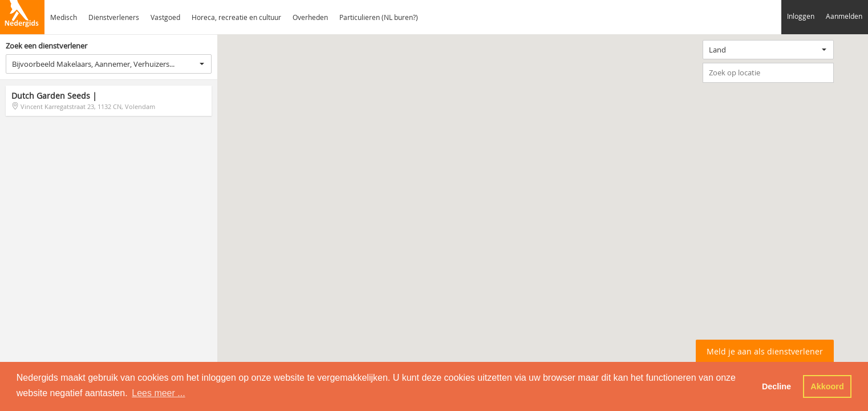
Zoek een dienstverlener (46, 46)
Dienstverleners (114, 17)
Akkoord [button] (827, 386)
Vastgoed (165, 17)
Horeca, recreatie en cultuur (236, 17)
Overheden (310, 17)
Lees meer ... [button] (158, 393)
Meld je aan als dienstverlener (765, 351)
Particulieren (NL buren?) (379, 17)
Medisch (64, 17)
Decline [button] (776, 386)
